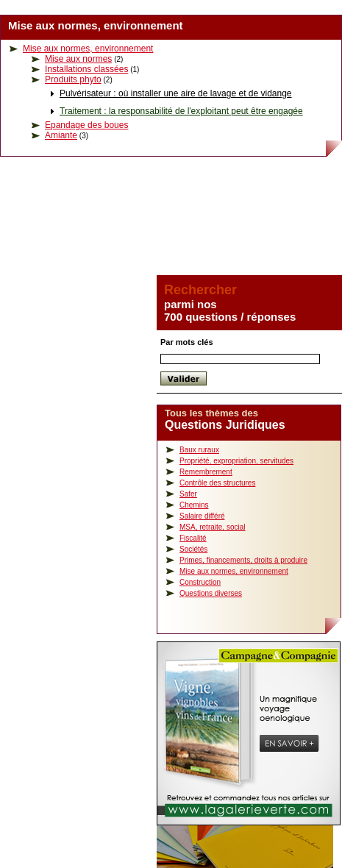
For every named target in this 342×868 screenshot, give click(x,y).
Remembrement (206, 472)
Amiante (61, 135)
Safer (188, 494)
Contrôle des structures (217, 483)
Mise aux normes (78, 59)
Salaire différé (202, 516)
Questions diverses (211, 593)
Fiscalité (193, 538)
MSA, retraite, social (212, 527)
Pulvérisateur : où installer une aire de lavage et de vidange (176, 93)
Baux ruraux (199, 450)
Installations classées (86, 69)
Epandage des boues (86, 125)
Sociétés (193, 549)
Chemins (194, 505)
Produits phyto (73, 79)
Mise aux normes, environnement (88, 49)
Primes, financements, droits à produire (243, 560)
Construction (200, 582)
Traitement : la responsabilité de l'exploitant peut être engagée (181, 111)
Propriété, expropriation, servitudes (236, 461)
